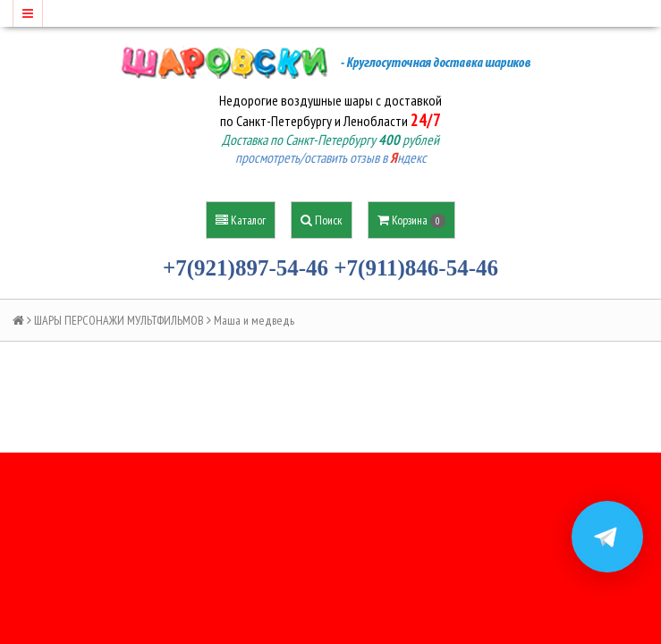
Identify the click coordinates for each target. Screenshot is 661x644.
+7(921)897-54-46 (246, 268)
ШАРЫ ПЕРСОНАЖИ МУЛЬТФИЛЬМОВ (119, 320)
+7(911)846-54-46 (416, 268)
